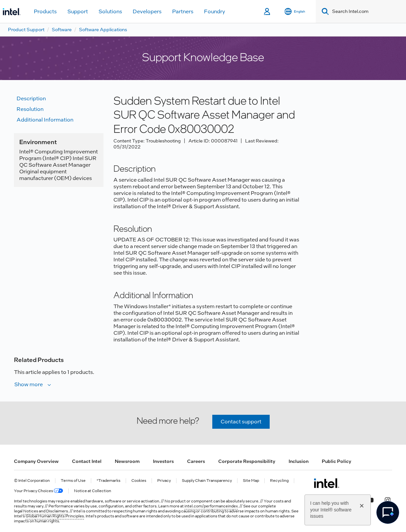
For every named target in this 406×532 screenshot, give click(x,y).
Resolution (30, 109)
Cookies (139, 481)
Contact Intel (87, 461)
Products (45, 11)
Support (78, 11)
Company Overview (36, 461)
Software (62, 30)
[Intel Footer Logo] (327, 483)
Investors (163, 461)
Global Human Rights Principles (55, 516)
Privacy (164, 481)
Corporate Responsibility (247, 461)
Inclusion (299, 461)
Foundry (215, 11)
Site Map (251, 481)
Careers (196, 461)
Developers (147, 11)
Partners (183, 11)
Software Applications (103, 30)
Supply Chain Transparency (207, 481)
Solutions (110, 11)
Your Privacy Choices (38, 491)
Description (31, 98)
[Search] (324, 11)
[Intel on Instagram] (387, 499)
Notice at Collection (93, 491)
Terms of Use (73, 481)
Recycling (279, 481)
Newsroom (127, 461)
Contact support (241, 422)
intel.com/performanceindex (211, 506)
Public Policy (337, 461)
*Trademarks (108, 481)
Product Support (26, 30)
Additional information (45, 120)
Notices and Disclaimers (46, 511)
